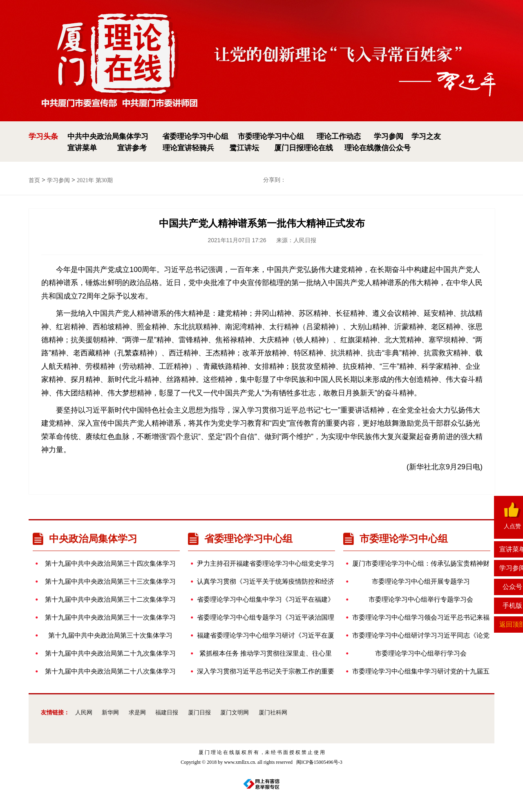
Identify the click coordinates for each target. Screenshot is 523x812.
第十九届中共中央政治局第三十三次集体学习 (108, 582)
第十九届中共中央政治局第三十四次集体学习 (108, 564)
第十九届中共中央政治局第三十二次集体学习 (108, 600)
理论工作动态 (339, 136)
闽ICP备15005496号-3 (319, 762)
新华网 (110, 713)
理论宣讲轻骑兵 (188, 148)
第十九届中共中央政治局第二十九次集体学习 (108, 654)
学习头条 (43, 136)
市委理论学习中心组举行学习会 (409, 654)
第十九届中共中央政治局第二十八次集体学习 (108, 671)
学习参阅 (389, 136)
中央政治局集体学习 (85, 539)
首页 (34, 180)
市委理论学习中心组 (271, 136)
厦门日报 (199, 713)
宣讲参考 (132, 148)
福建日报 (167, 713)
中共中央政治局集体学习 (108, 136)
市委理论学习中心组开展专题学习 (411, 582)
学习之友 (426, 136)
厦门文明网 (235, 713)
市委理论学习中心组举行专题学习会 (412, 600)
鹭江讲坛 (244, 148)
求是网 (137, 713)
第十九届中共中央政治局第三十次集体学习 (107, 636)
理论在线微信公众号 (378, 148)
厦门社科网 (273, 713)
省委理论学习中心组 (195, 136)
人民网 (84, 713)
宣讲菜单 (82, 148)
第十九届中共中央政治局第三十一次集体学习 (108, 618)
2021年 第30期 (95, 180)
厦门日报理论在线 (304, 148)
